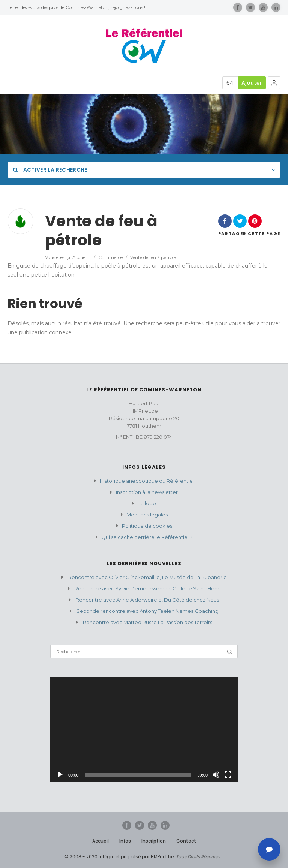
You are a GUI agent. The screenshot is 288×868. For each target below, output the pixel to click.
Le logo (147, 503)
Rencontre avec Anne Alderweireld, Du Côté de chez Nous (147, 600)
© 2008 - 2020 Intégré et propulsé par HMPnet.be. (120, 857)
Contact (186, 841)
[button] (274, 83)
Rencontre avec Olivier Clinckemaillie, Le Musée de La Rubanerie (148, 577)
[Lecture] (60, 775)
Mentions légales (147, 515)
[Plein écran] (228, 775)
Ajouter (252, 83)
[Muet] (216, 775)
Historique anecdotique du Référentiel (147, 481)
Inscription (154, 841)
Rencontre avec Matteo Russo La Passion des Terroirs (148, 622)
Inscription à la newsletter (147, 492)
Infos (125, 841)
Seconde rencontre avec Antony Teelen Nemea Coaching (148, 611)
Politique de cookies (147, 526)
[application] (144, 730)
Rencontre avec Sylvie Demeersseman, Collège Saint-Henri (148, 588)
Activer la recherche (50, 170)
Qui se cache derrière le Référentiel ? (147, 537)
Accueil (80, 257)
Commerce (110, 257)
